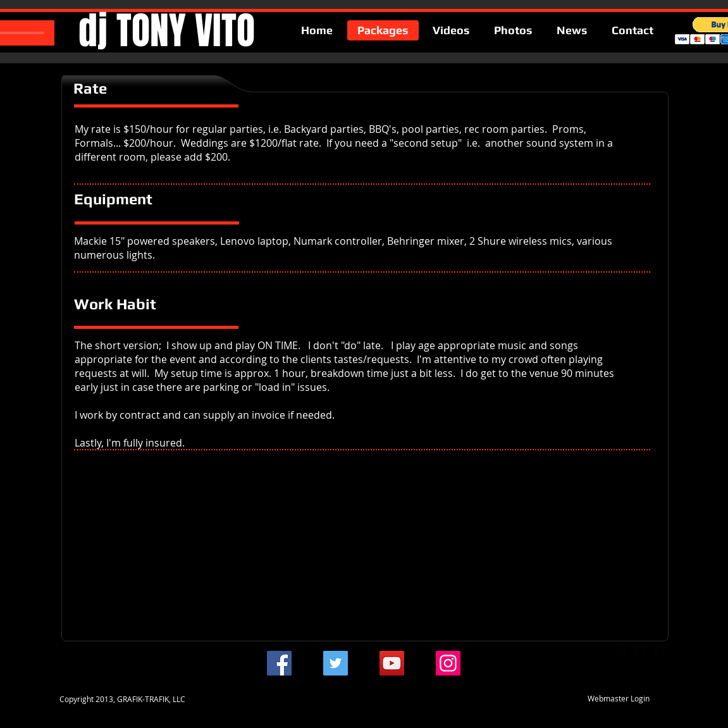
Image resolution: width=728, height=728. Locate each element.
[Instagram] (448, 663)
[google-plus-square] (621, 650)
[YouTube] (392, 663)
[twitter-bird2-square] (640, 650)
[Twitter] (336, 663)
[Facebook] (279, 663)
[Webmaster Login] (619, 698)
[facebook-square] (659, 650)
